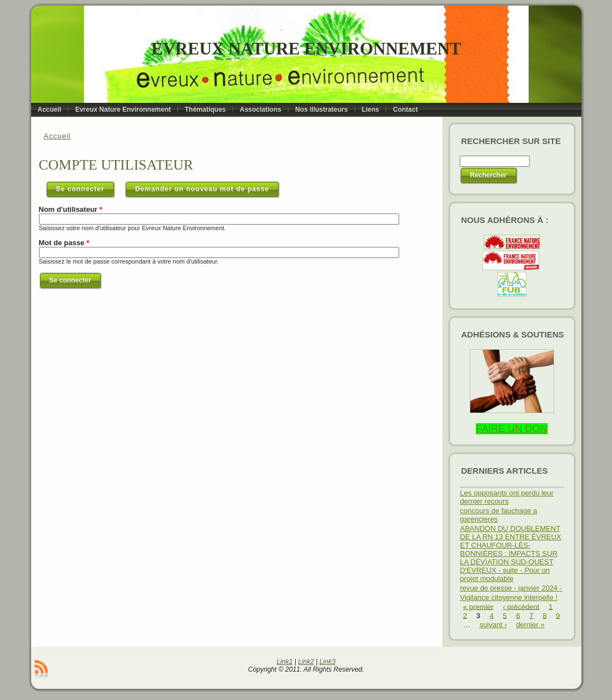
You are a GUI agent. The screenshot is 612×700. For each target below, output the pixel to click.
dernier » (530, 625)
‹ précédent (521, 606)
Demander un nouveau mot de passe (202, 189)
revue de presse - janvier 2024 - (511, 588)
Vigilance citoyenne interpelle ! (509, 597)
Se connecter (86, 187)
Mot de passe (64, 243)
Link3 (328, 662)
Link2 (306, 662)
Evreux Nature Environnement (306, 49)
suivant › (493, 625)
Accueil (58, 136)
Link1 (285, 662)
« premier (478, 606)
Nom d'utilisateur (71, 209)
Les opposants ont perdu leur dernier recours (507, 497)
